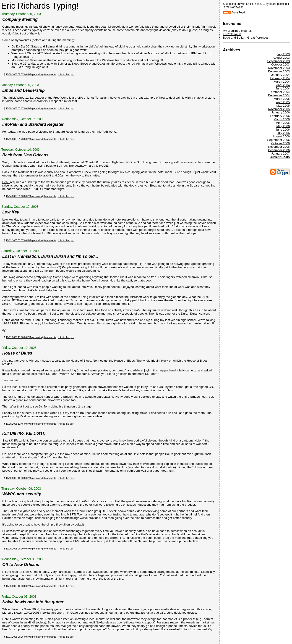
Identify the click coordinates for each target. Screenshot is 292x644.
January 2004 (280, 75)
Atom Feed (234, 13)
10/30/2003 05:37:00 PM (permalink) (24, 75)
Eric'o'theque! (232, 34)
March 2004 (282, 82)
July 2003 (283, 54)
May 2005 (283, 106)
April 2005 (283, 102)
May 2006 (283, 126)
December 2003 (279, 71)
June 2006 (283, 130)
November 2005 (279, 109)
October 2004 (280, 92)
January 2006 (280, 112)
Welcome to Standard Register (56, 132)
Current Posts (280, 157)
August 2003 (281, 58)
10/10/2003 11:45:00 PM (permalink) (24, 424)
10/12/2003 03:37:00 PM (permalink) (24, 241)
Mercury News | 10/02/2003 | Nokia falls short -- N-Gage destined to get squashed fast (60, 613)
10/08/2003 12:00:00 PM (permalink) (24, 586)
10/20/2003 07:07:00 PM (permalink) (24, 109)
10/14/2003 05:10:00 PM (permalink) (24, 196)
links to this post (66, 75)
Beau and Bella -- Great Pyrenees (246, 38)
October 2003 (280, 64)
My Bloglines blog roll (237, 31)
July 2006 (283, 133)
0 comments (50, 75)
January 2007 (280, 154)
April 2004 (283, 85)
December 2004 (279, 95)
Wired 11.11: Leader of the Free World (42, 98)
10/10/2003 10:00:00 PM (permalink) (24, 478)
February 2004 (280, 78)
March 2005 (282, 99)
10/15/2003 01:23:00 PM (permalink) (24, 139)
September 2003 (278, 61)
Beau (6, 182)
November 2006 (279, 147)
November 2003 (279, 68)
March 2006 (282, 119)
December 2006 (279, 150)
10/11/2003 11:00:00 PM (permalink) (24, 337)
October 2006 (280, 143)
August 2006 (281, 136)
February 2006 (280, 116)
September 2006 (278, 140)
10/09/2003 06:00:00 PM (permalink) (24, 549)
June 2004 (283, 88)
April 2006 (283, 123)
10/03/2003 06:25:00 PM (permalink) (24, 637)
